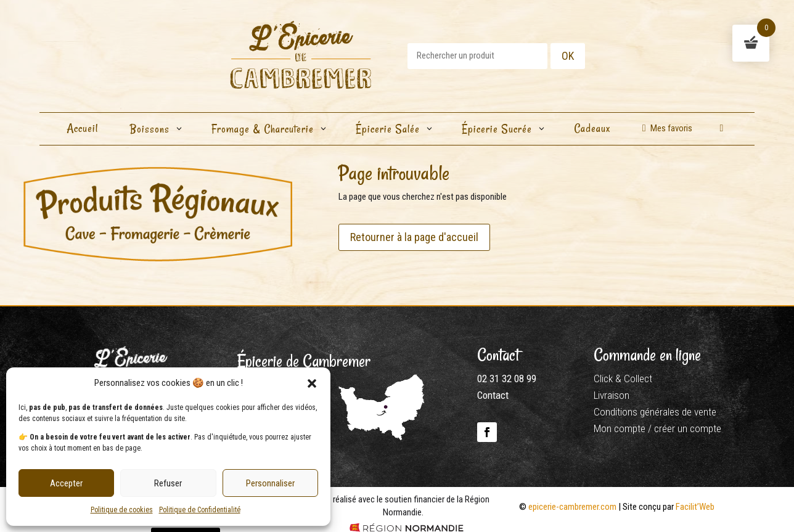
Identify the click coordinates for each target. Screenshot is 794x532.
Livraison (612, 395)
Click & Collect (623, 379)
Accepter (66, 483)
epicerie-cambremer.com (572, 507)
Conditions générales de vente (655, 412)
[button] (312, 383)
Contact (493, 395)
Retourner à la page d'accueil (414, 237)
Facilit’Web (695, 507)
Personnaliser (270, 483)
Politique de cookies (122, 510)
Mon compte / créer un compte (657, 428)
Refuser (168, 483)
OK (568, 56)
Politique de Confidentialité (200, 510)
